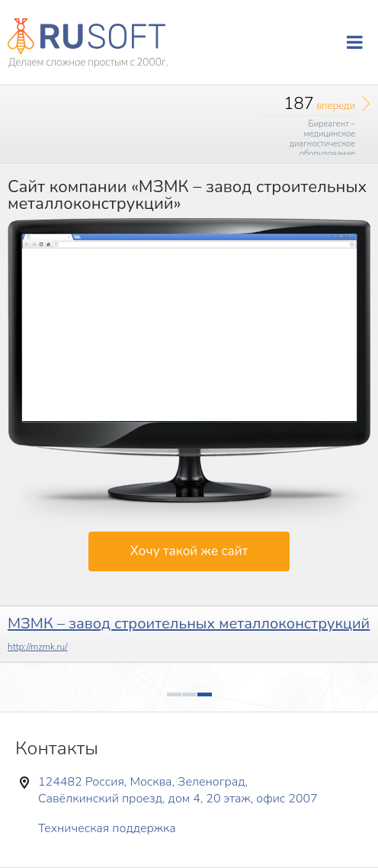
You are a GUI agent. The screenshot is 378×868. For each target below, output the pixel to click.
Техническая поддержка (107, 828)
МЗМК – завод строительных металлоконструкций (189, 624)
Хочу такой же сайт (189, 551)
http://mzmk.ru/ (38, 647)
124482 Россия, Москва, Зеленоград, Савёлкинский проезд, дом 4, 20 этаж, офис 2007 (178, 790)
